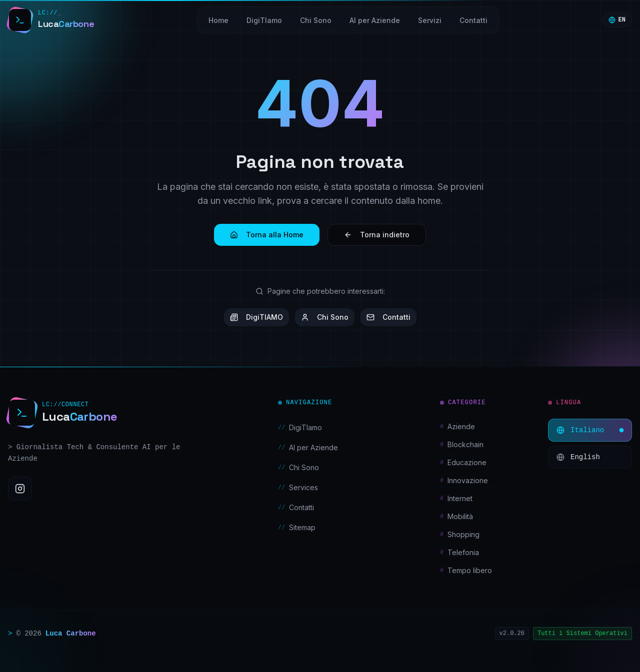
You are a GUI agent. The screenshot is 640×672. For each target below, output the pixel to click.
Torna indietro (377, 235)
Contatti (388, 317)
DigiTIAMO (256, 317)
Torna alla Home (267, 235)
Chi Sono (325, 317)
